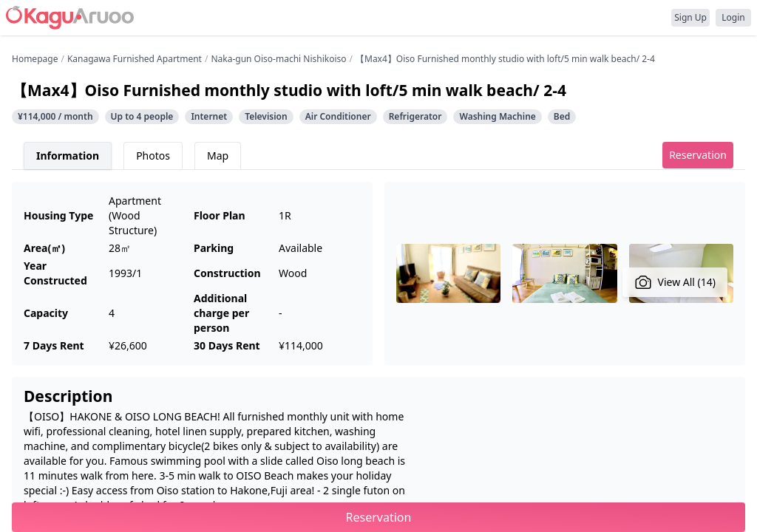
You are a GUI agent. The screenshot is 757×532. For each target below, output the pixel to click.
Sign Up (690, 17)
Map (218, 156)
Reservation (698, 155)
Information (68, 156)
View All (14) (675, 282)
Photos (153, 156)
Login (733, 17)
